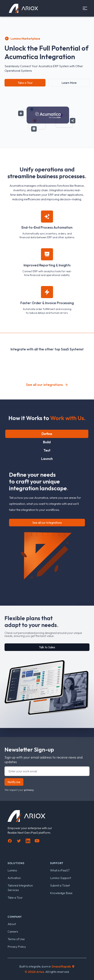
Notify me (14, 782)
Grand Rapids (63, 966)
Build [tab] (47, 442)
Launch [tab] (47, 459)
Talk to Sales (47, 647)
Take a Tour (25, 83)
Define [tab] (47, 434)
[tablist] (47, 446)
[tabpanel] (47, 523)
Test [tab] (47, 450)
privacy (29, 790)
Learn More (69, 83)
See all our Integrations (47, 523)
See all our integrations (47, 385)
